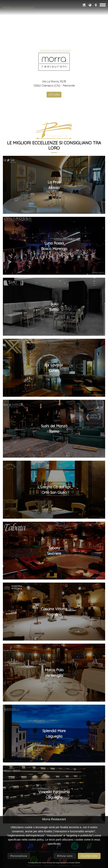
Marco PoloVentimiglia (54, 748)
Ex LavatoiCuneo (54, 443)
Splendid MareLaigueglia (54, 809)
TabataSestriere (54, 626)
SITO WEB (54, 170)
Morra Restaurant (19, 8)
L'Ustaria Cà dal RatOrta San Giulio (54, 565)
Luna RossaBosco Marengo (54, 321)
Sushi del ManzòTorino (54, 504)
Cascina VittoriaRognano (54, 687)
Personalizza (19, 856)
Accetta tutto (89, 856)
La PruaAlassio (54, 260)
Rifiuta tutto (65, 856)
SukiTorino (54, 382)
